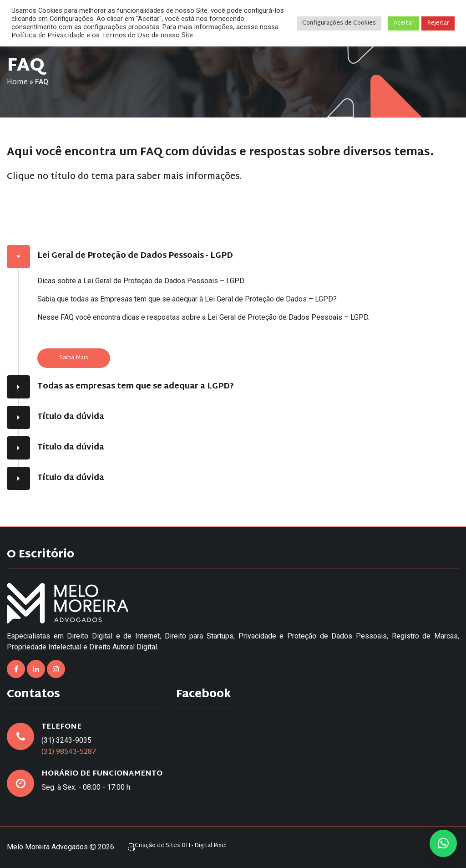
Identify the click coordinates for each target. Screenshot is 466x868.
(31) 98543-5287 (69, 752)
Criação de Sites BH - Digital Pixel (181, 846)
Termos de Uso (126, 36)
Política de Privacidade (48, 36)
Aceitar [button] (404, 23)
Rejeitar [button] (438, 23)
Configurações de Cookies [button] (339, 23)
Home (17, 83)
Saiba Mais (74, 358)
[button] (443, 843)
